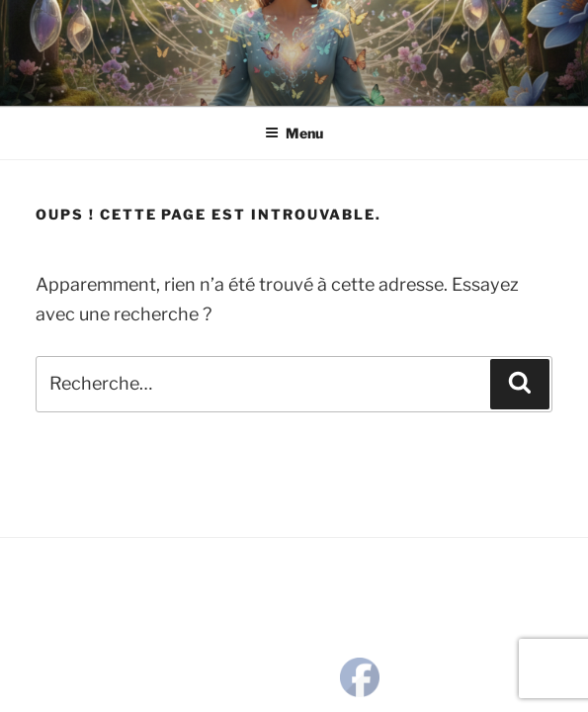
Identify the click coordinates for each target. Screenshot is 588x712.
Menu (294, 133)
